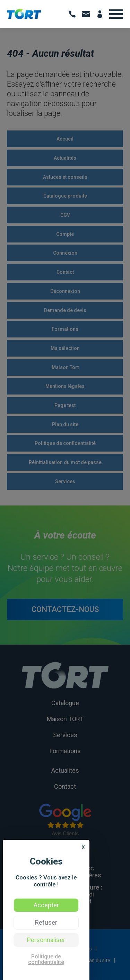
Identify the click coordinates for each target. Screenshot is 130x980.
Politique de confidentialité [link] (46, 959)
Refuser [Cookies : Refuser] (46, 922)
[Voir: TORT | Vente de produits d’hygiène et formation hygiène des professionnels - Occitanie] (24, 17)
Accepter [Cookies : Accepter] (46, 905)
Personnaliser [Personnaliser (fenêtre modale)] (46, 940)
